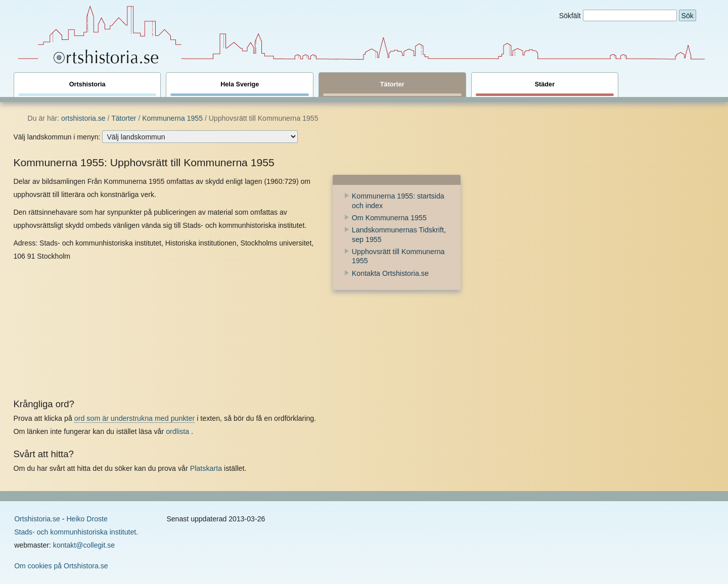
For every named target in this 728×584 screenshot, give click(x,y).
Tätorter (392, 88)
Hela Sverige (240, 88)
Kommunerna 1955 (172, 118)
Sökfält (570, 16)
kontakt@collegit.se (84, 545)
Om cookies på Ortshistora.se (61, 566)
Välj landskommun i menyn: (57, 137)
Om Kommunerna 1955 (389, 218)
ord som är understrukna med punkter (134, 418)
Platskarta (206, 468)
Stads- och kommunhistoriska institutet (75, 532)
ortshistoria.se (83, 118)
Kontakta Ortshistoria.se (390, 273)
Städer (545, 88)
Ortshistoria (87, 88)
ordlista (177, 431)
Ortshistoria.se (37, 519)
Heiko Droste (87, 519)
